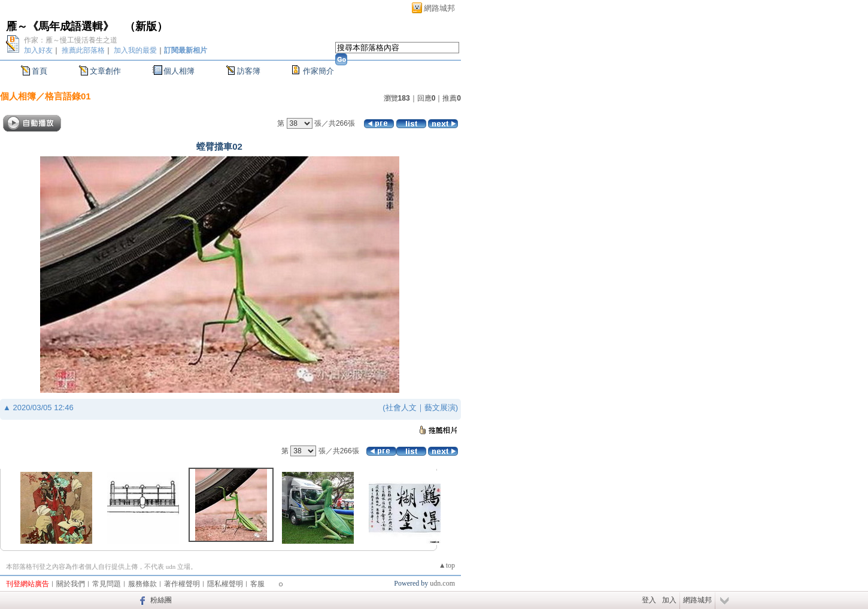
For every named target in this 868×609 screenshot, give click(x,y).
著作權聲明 (182, 584)
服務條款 (142, 584)
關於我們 (71, 584)
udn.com (442, 583)
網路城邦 (439, 8)
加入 (669, 600)
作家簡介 (318, 71)
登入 (649, 600)
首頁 (40, 71)
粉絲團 (161, 600)
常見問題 (107, 584)
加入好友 (38, 50)
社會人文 (401, 407)
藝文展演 (440, 407)
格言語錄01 (68, 96)
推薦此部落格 (83, 50)
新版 (146, 26)
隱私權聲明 (225, 584)
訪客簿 (249, 71)
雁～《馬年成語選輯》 (60, 26)
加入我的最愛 (135, 50)
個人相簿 (179, 71)
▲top (447, 565)
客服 (257, 584)
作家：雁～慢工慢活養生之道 (71, 40)
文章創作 (105, 71)
